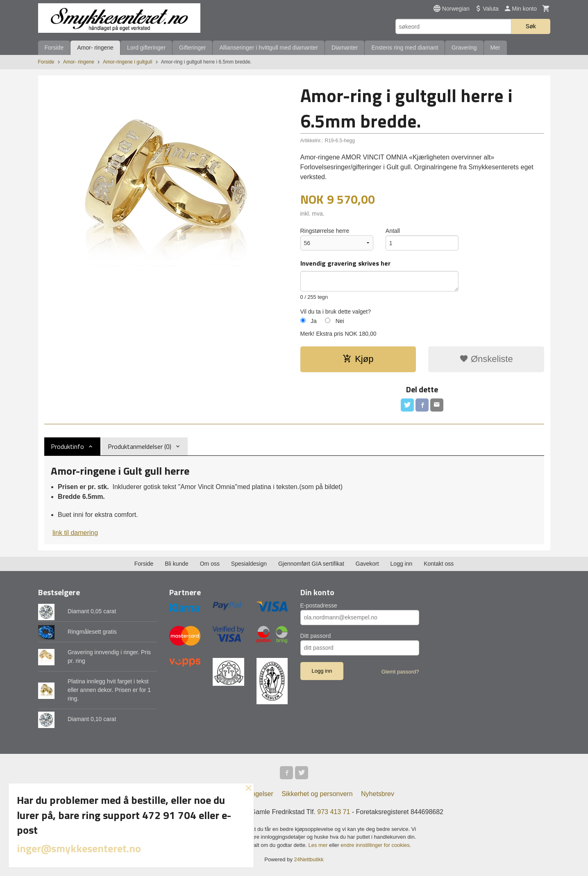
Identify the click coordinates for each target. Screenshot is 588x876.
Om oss (210, 564)
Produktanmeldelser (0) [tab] (140, 446)
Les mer (319, 845)
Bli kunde (177, 564)
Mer (495, 48)
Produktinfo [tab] (67, 446)
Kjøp (358, 359)
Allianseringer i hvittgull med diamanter (268, 48)
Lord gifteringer (146, 48)
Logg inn (402, 564)
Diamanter (345, 48)
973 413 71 (334, 812)
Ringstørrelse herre (325, 231)
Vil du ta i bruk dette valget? (336, 312)
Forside (54, 48)
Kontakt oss (439, 564)
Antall (393, 231)
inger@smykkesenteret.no (79, 848)
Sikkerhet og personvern (317, 794)
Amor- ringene (95, 48)
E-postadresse (319, 605)
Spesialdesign (249, 564)
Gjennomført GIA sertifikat (311, 564)
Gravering (464, 48)
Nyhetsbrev (378, 794)
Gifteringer (192, 48)
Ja (314, 321)
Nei (340, 321)
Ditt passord (316, 636)
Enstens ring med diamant (405, 48)
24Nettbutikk (309, 859)
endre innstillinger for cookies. (376, 845)
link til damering (75, 533)
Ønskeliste (486, 359)
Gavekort (367, 564)
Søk (531, 26)
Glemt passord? (400, 672)
